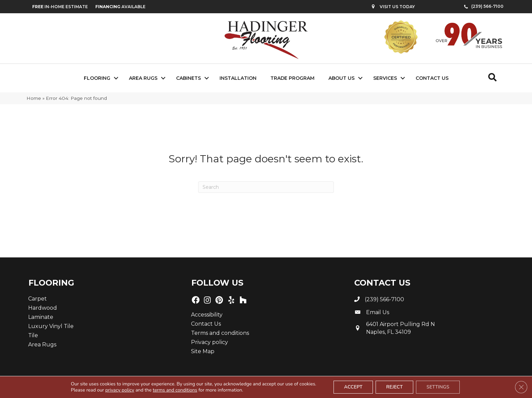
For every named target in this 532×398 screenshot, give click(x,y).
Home (34, 98)
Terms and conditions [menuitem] (220, 333)
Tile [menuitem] (33, 335)
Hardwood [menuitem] (43, 308)
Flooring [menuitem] (97, 78)
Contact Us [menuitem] (432, 78)
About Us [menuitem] (341, 78)
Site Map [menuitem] (203, 351)
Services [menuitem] (385, 78)
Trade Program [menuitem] (292, 78)
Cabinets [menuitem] (188, 78)
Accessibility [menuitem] (207, 315)
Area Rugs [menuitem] (143, 78)
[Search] (266, 187)
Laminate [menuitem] (41, 317)
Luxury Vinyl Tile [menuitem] (51, 326)
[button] (116, 78)
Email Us (378, 312)
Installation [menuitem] (238, 78)
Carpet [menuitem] (37, 299)
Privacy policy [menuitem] (210, 342)
